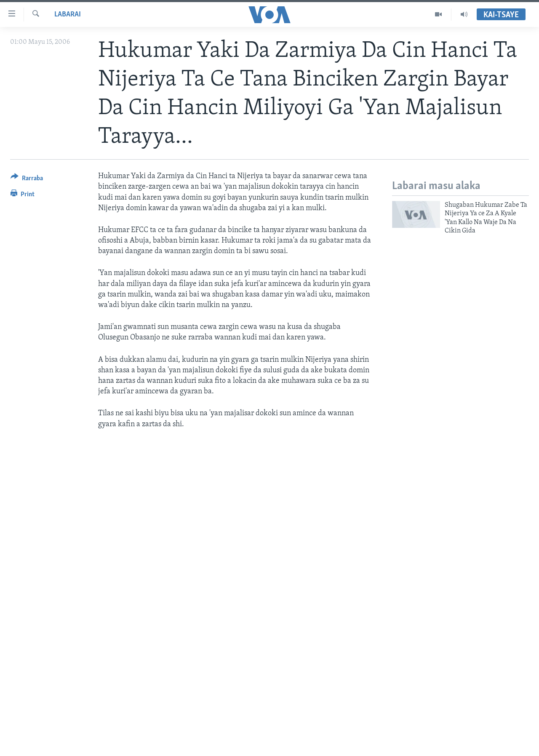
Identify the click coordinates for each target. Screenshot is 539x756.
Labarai (68, 15)
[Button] (27, 180)
